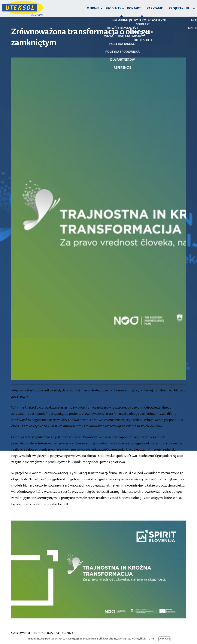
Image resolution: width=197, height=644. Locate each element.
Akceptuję (165, 639)
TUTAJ (151, 639)
